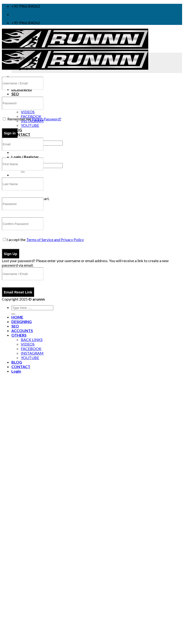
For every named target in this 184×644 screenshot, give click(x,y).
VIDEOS (28, 112)
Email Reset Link (18, 292)
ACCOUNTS (22, 331)
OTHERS (19, 335)
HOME (17, 317)
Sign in (10, 133)
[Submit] (23, 172)
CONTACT (21, 134)
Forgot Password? (47, 119)
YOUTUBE (30, 125)
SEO (15, 94)
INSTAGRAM (32, 353)
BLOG (17, 362)
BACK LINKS (32, 340)
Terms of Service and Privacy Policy (55, 240)
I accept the (43, 240)
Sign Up (11, 254)
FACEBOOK (31, 116)
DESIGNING (22, 322)
